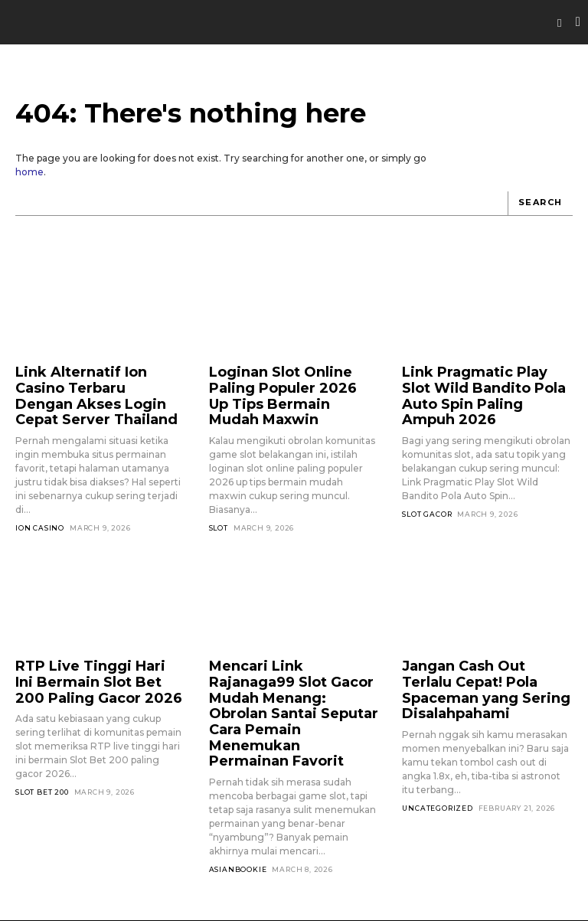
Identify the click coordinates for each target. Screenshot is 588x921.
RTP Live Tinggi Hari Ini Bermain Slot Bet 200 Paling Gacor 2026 (86, 668)
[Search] (540, 204)
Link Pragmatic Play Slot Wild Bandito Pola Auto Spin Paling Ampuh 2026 (477, 384)
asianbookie (238, 814)
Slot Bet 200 (42, 774)
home (29, 172)
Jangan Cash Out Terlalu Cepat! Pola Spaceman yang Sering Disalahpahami (486, 668)
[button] (560, 23)
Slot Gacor (427, 490)
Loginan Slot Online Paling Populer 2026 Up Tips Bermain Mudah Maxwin (289, 384)
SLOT (219, 504)
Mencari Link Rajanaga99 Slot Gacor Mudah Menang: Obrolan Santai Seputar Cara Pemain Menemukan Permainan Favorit (292, 681)
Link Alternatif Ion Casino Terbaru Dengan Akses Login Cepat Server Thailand (93, 391)
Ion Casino (40, 517)
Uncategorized (437, 774)
